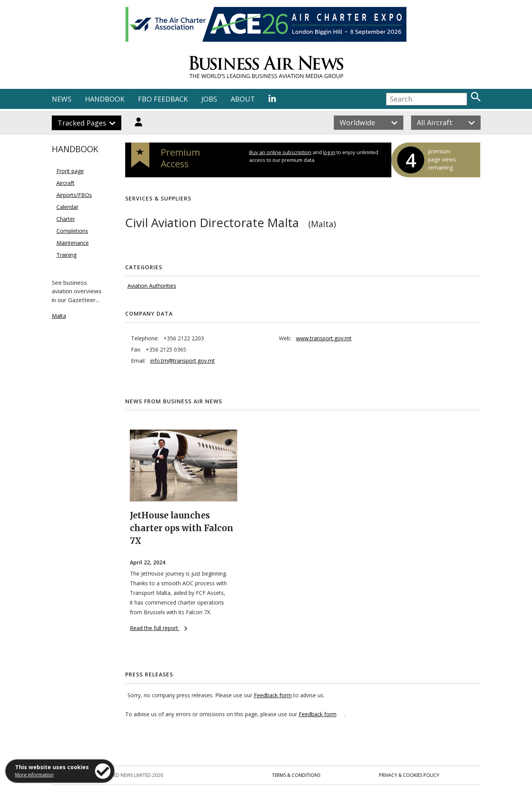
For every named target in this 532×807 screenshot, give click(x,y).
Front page (70, 171)
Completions (72, 231)
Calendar (67, 207)
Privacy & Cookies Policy (409, 775)
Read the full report (159, 628)
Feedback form (273, 695)
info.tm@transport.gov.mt (183, 361)
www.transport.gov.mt (324, 338)
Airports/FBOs (74, 195)
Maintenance (73, 243)
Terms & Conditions (296, 775)
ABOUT (243, 99)
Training (66, 255)
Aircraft (65, 183)
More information (34, 775)
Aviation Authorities (152, 286)
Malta (59, 316)
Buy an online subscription (280, 152)
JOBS (209, 99)
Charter (66, 219)
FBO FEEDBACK (163, 99)
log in (329, 152)
